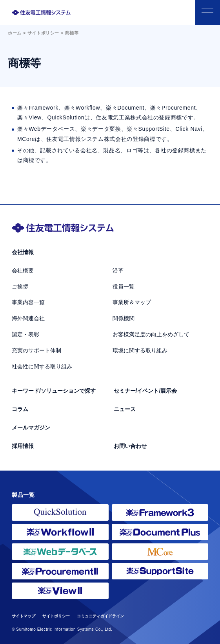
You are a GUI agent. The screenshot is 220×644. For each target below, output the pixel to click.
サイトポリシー (43, 33)
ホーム (15, 33)
